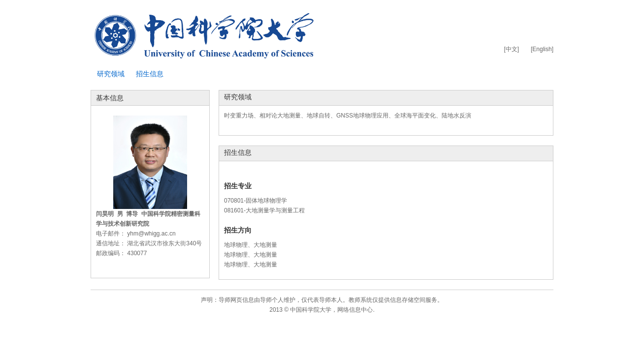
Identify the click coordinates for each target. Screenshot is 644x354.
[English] (542, 49)
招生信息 (150, 74)
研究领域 (111, 74)
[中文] (511, 49)
